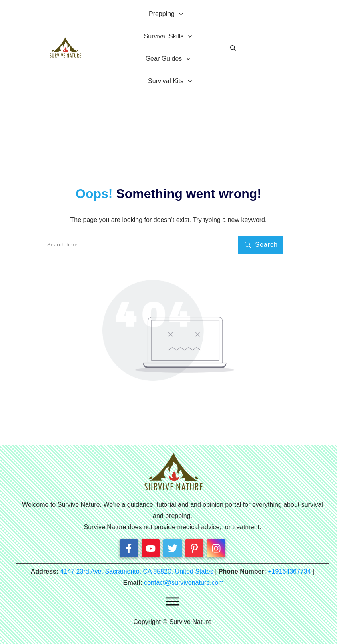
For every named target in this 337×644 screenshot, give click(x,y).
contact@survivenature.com (184, 583)
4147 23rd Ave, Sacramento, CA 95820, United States (137, 571)
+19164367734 (289, 571)
